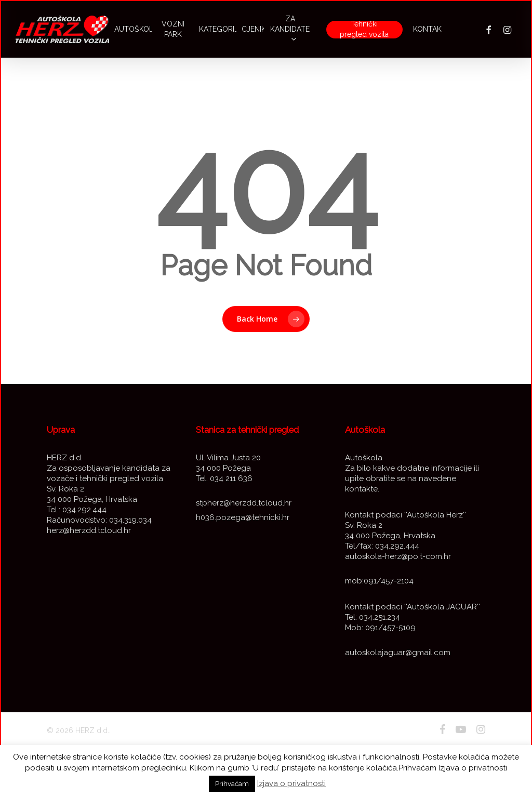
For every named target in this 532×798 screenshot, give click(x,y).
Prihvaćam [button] (232, 784)
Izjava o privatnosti (291, 783)
